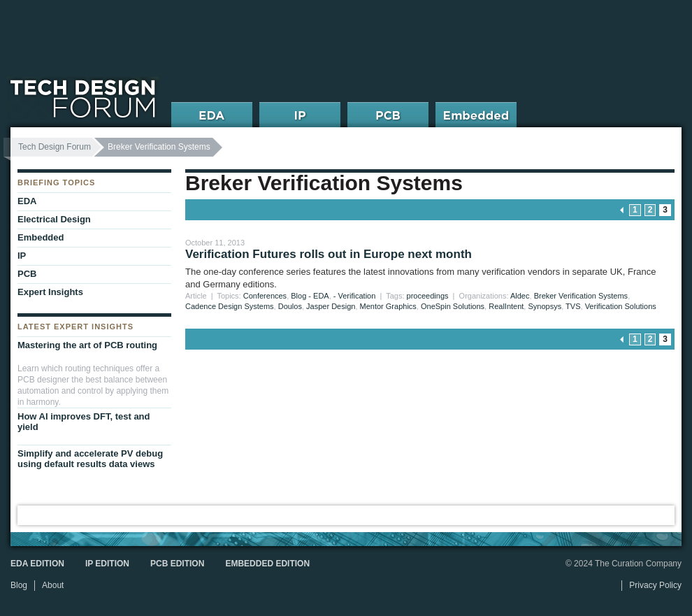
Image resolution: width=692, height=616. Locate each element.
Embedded (41, 237)
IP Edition (107, 564)
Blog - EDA (310, 296)
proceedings (428, 296)
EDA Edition (37, 564)
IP (22, 256)
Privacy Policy (655, 585)
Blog (19, 585)
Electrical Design (54, 219)
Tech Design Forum (55, 147)
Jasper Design (331, 306)
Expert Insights (50, 292)
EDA (27, 201)
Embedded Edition (267, 564)
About (53, 585)
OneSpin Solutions (453, 306)
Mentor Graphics (388, 306)
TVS (573, 306)
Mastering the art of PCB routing (87, 345)
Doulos (290, 306)
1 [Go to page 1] (635, 210)
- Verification (355, 296)
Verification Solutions (621, 306)
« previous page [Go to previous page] (622, 210)
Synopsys (545, 306)
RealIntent (506, 306)
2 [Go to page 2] (650, 210)
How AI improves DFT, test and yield (84, 422)
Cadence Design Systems (230, 306)
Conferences (265, 296)
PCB (27, 274)
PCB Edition (177, 564)
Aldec (520, 296)
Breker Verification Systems (581, 296)
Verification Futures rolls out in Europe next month (329, 254)
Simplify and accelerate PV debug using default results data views (90, 459)
